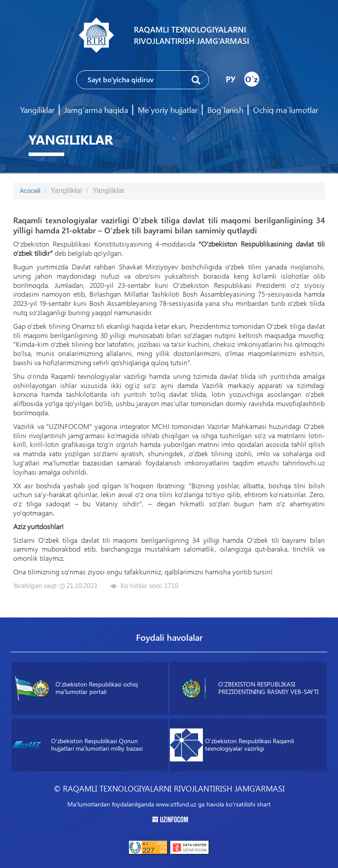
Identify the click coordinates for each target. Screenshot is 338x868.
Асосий (30, 191)
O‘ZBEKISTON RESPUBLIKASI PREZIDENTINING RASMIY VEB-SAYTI (248, 688)
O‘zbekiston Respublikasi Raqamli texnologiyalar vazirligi (232, 745)
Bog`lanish (225, 110)
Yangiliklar (37, 110)
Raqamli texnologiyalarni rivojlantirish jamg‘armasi (191, 35)
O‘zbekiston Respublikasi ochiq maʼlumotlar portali (76, 688)
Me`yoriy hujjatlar (168, 110)
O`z (252, 79)
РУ (231, 79)
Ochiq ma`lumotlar (286, 110)
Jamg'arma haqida (96, 110)
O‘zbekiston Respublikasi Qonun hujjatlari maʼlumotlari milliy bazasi (77, 745)
